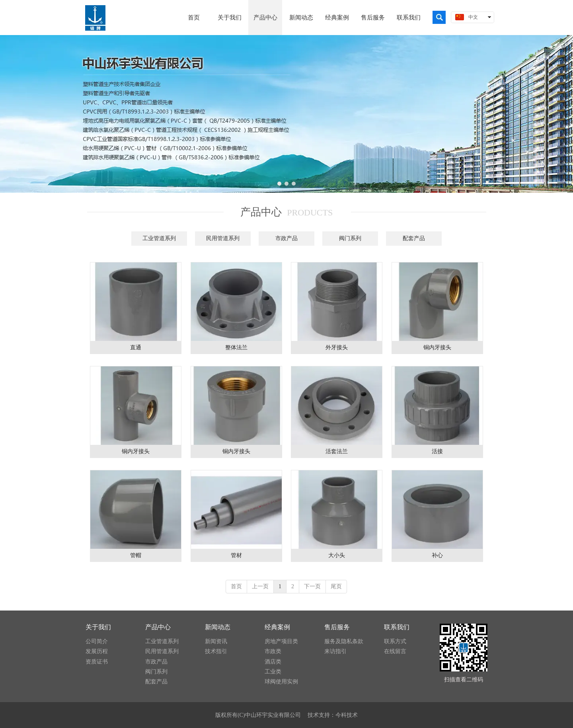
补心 (437, 555)
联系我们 (397, 627)
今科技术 (347, 715)
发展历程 (97, 651)
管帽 (136, 555)
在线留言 (395, 651)
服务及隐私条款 (344, 641)
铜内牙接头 (437, 347)
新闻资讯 (216, 641)
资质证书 (97, 662)
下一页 (312, 586)
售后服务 (337, 627)
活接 (437, 451)
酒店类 (273, 662)
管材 (236, 555)
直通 (136, 347)
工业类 (273, 672)
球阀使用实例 (281, 682)
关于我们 (98, 627)
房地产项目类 (281, 641)
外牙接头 (337, 347)
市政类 (273, 651)
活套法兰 (337, 451)
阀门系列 (156, 672)
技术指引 (216, 651)
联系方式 (395, 641)
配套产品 (156, 682)
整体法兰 (236, 347)
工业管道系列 (162, 641)
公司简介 (97, 641)
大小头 (337, 555)
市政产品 (156, 662)
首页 (236, 586)
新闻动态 (218, 627)
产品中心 (158, 627)
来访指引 (335, 651)
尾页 (336, 586)
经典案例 (277, 627)
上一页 (260, 586)
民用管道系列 (162, 651)
